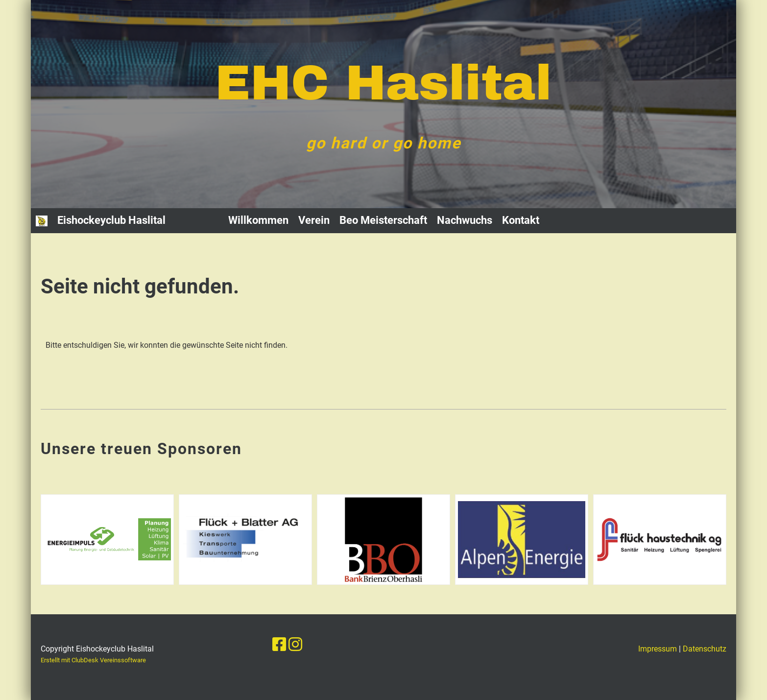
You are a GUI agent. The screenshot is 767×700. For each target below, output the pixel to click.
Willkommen (258, 220)
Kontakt (521, 220)
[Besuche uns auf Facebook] (279, 645)
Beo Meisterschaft (383, 220)
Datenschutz (705, 649)
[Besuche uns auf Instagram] (295, 645)
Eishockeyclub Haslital (111, 220)
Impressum (658, 649)
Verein (314, 220)
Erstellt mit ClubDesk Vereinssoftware (93, 660)
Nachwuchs (465, 220)
